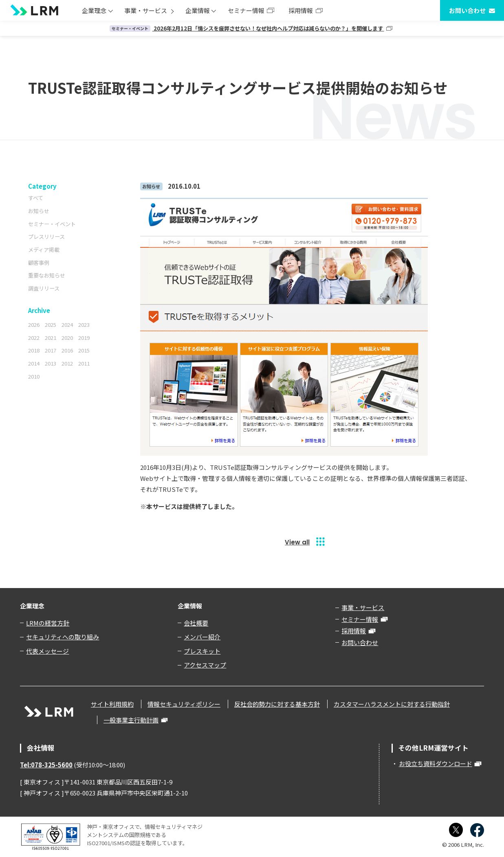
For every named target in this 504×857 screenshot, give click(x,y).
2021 (51, 338)
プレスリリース (46, 237)
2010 (34, 376)
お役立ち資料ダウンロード (436, 763)
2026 (34, 325)
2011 (84, 363)
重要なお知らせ (47, 275)
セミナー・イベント (52, 224)
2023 (84, 325)
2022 (34, 338)
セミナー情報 (246, 10)
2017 (51, 350)
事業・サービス (146, 10)
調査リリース (44, 288)
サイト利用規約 (112, 704)
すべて (36, 198)
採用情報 (301, 10)
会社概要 (196, 623)
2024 (67, 325)
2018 (34, 350)
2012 (67, 363)
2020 (67, 338)
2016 (67, 350)
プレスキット (202, 651)
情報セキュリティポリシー (184, 704)
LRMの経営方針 (48, 623)
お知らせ (39, 211)
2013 (51, 363)
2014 (34, 363)
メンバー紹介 (202, 637)
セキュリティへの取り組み (63, 637)
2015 (84, 350)
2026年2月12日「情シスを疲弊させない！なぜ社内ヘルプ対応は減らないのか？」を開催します (247, 28)
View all (297, 542)
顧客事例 (39, 263)
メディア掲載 (44, 250)
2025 (51, 325)
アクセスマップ (205, 665)
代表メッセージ (47, 651)
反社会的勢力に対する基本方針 (277, 704)
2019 (84, 338)
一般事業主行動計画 (131, 720)
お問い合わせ (467, 10)
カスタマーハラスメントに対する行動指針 (392, 704)
